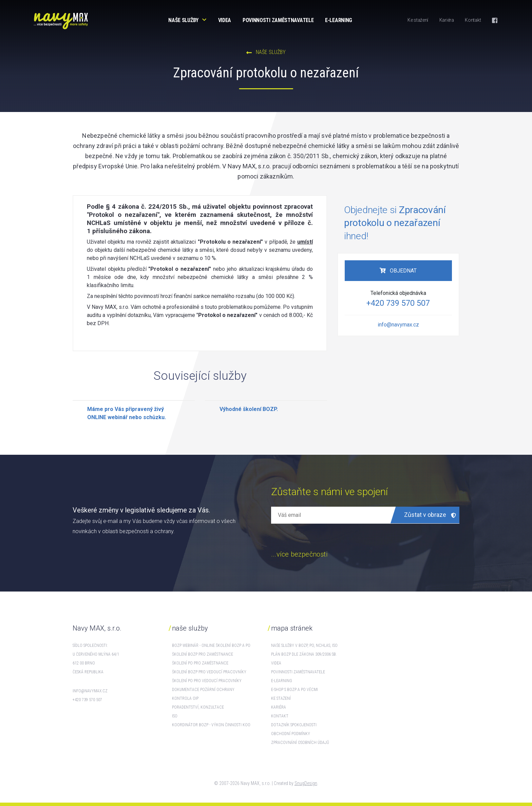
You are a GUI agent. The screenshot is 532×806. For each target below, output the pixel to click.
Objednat (403, 271)
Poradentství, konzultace (198, 707)
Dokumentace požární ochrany (203, 690)
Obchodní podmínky (291, 734)
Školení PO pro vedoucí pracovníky (207, 681)
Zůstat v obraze (430, 515)
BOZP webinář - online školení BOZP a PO (211, 645)
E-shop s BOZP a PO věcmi (294, 690)
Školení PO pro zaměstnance (200, 663)
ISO (175, 716)
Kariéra (447, 20)
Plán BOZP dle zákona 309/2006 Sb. (304, 654)
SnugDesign (306, 783)
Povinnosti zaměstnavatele (278, 20)
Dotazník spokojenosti (294, 725)
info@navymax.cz (398, 325)
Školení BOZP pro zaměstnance (203, 654)
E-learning (339, 20)
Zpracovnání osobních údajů (300, 743)
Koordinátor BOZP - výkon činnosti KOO (211, 725)
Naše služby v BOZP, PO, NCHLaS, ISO (304, 645)
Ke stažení (418, 20)
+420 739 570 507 (398, 303)
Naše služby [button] (183, 20)
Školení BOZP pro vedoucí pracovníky (209, 672)
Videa (225, 20)
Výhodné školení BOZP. (249, 409)
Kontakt (473, 20)
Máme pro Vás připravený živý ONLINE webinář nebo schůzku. (127, 413)
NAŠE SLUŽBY (266, 52)
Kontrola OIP (185, 698)
